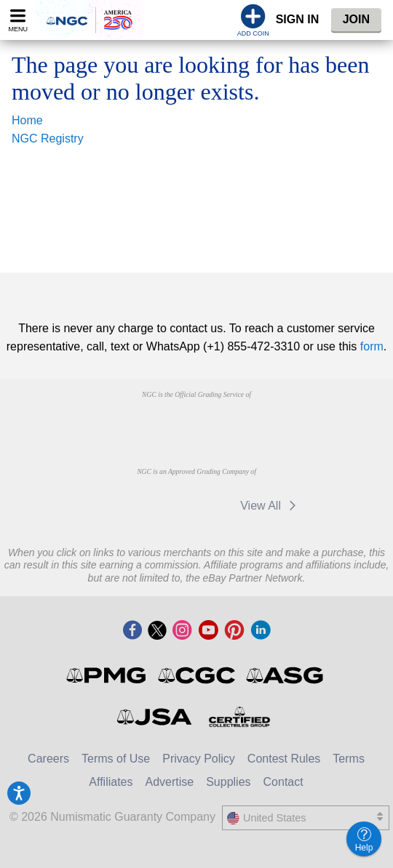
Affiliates (111, 782)
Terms (349, 759)
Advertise (169, 782)
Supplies (228, 782)
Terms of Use (116, 759)
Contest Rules (284, 759)
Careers (48, 759)
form (372, 346)
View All (270, 506)
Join (356, 19)
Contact (283, 782)
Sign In (298, 19)
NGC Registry (48, 138)
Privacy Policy (199, 759)
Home (27, 120)
